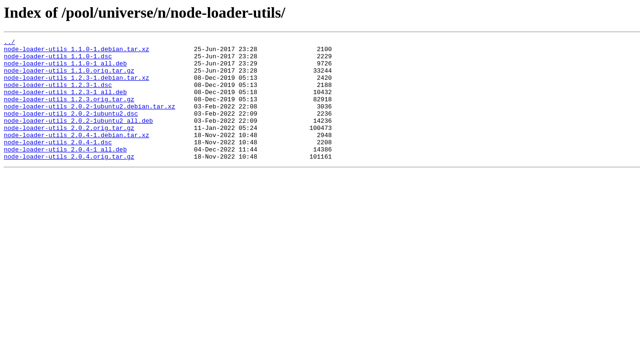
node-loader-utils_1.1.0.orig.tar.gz (69, 77)
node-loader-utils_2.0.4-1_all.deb (65, 172)
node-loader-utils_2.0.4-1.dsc (58, 163)
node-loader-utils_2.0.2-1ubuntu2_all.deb (78, 138)
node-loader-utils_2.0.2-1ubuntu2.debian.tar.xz (90, 120)
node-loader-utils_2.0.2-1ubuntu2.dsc (71, 129)
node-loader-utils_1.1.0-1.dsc (58, 60)
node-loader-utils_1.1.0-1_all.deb (65, 69)
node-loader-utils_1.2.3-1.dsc (58, 95)
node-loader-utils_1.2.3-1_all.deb (65, 103)
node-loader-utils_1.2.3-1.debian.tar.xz (76, 86)
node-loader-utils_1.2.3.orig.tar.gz (69, 112)
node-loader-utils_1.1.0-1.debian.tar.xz (76, 52)
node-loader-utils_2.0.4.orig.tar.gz (69, 181)
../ (9, 43)
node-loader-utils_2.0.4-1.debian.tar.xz (76, 155)
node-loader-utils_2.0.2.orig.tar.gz (69, 146)
